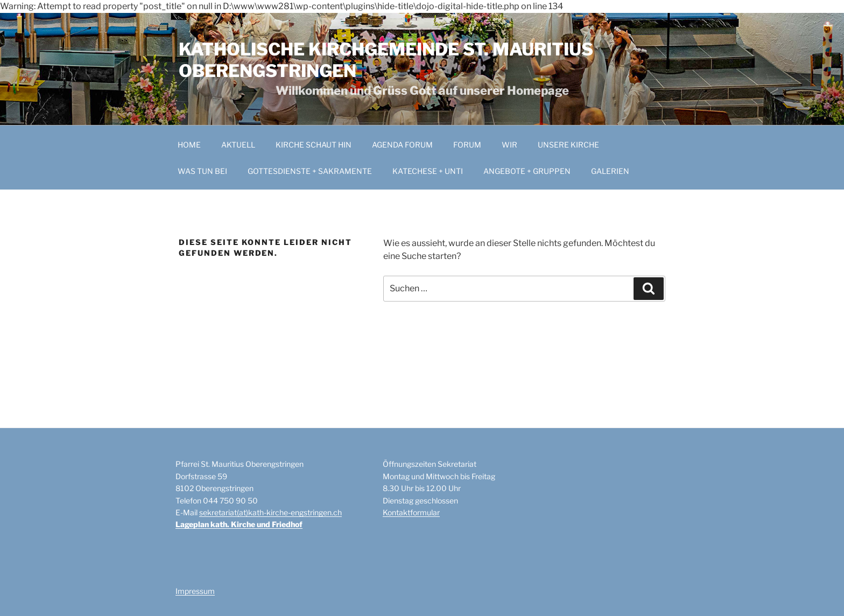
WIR (509, 145)
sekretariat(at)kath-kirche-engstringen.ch (270, 512)
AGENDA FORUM (402, 145)
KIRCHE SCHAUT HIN (314, 145)
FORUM (467, 145)
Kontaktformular (411, 512)
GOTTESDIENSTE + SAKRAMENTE (310, 171)
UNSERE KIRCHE (568, 145)
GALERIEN (610, 171)
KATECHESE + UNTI (428, 171)
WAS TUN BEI (202, 171)
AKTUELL (238, 145)
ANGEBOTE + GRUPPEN (527, 171)
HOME (189, 145)
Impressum (195, 591)
